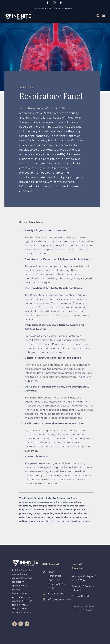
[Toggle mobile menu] (104, 16)
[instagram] (21, 624)
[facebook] (15, 624)
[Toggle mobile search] (98, 16)
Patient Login (56, 8)
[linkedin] (27, 624)
